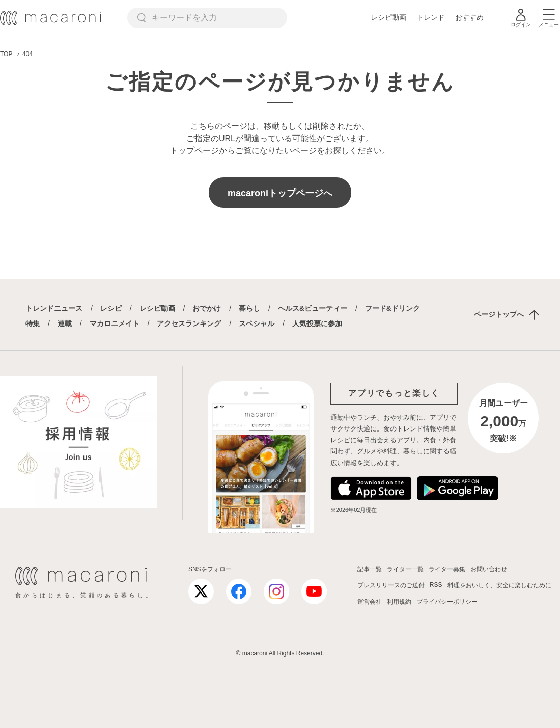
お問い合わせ (489, 569)
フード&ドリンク (393, 308)
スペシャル (257, 323)
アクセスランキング (189, 323)
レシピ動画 (388, 17)
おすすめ (469, 17)
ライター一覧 (405, 569)
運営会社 (370, 602)
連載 (65, 323)
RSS (436, 585)
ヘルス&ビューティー (313, 308)
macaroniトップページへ (280, 193)
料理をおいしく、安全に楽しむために (499, 585)
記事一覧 (370, 569)
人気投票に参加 (317, 323)
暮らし (249, 308)
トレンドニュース (54, 308)
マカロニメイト (115, 323)
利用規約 (399, 602)
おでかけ (207, 308)
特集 (33, 323)
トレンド (431, 17)
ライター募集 (447, 569)
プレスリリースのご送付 (391, 585)
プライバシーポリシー (447, 602)
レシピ (111, 308)
